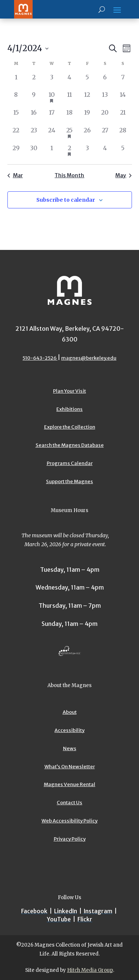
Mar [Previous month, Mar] (15, 175)
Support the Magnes (69, 481)
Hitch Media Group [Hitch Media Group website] (90, 970)
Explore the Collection (70, 427)
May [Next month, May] (123, 175)
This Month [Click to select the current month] (69, 175)
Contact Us (69, 803)
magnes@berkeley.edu (89, 358)
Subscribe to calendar (66, 200)
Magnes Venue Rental (69, 784)
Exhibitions (69, 409)
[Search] (102, 9)
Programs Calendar (70, 463)
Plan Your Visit (69, 391)
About (70, 712)
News (70, 748)
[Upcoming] (28, 48)
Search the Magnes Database (70, 445)
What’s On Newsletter (70, 767)
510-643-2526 (40, 358)
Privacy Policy (70, 839)
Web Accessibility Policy (69, 821)
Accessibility (69, 730)
